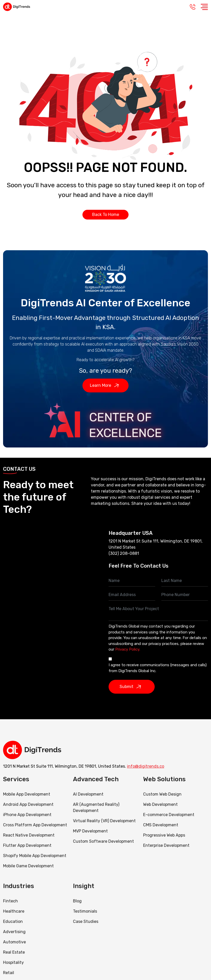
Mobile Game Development (28, 866)
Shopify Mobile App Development (35, 856)
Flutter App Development (27, 845)
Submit (132, 687)
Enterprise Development (166, 845)
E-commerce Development (169, 815)
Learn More (106, 385)
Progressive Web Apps (164, 835)
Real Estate (14, 952)
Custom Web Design (162, 794)
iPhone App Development (27, 815)
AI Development (88, 794)
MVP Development (90, 831)
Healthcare (14, 911)
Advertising (14, 932)
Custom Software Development (103, 841)
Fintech (10, 901)
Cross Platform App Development (35, 825)
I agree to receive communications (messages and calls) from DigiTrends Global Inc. (158, 668)
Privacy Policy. (128, 649)
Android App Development (28, 804)
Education (13, 921)
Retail (9, 973)
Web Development (160, 804)
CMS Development (161, 825)
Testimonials (85, 911)
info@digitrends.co (146, 766)
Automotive (14, 942)
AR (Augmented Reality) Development (96, 807)
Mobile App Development (27, 794)
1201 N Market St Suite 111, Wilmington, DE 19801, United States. (65, 766)
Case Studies (86, 921)
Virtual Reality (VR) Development (104, 821)
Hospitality (13, 962)
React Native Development (29, 835)
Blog (77, 901)
